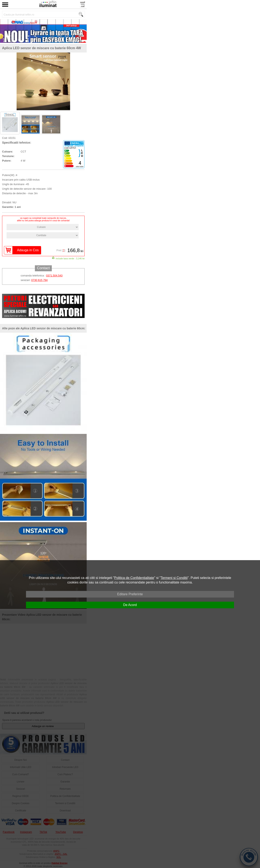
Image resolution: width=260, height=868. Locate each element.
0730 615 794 (39, 280)
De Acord (130, 605)
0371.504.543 (54, 276)
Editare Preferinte (130, 594)
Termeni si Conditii (174, 578)
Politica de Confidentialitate (134, 578)
